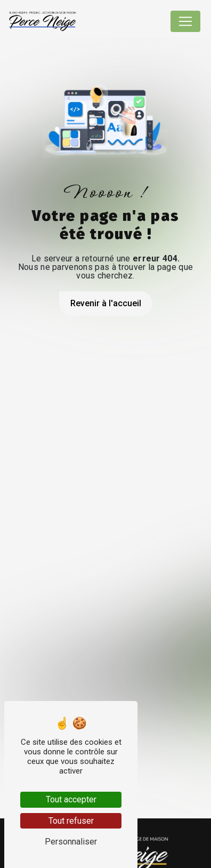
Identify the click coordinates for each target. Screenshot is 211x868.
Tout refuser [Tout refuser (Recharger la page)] (71, 821)
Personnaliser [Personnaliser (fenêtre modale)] (71, 842)
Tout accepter (71, 799)
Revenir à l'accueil (106, 303)
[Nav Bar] (185, 21)
